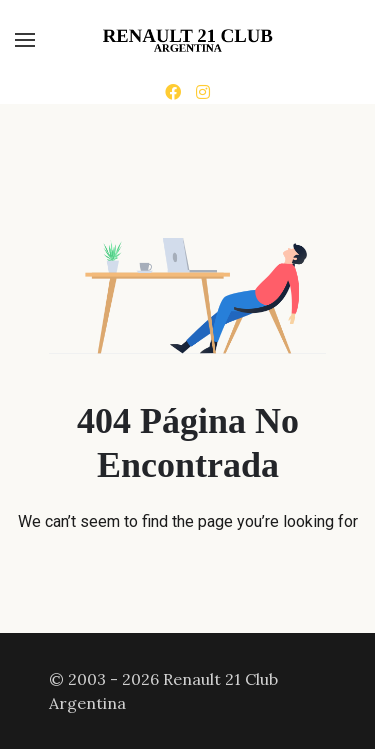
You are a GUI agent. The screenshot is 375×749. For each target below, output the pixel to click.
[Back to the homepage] (187, 40)
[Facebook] (173, 92)
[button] (25, 40)
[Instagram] (203, 92)
